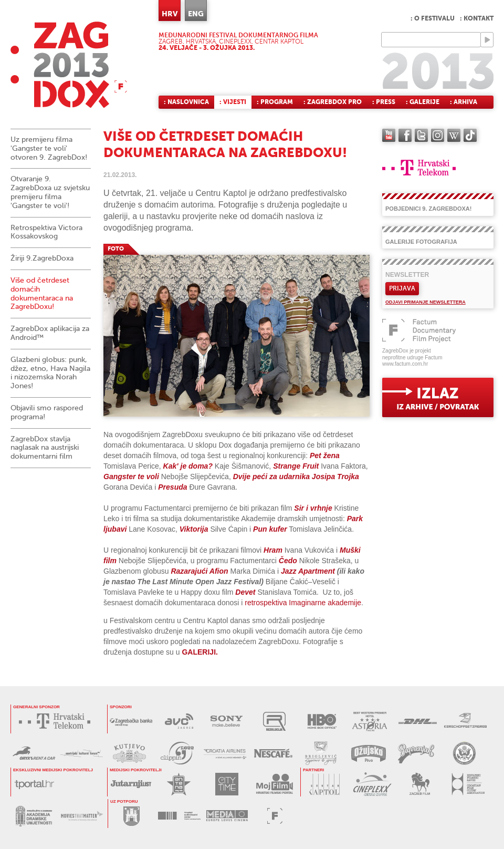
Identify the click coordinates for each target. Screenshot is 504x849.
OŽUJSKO (368, 753)
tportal (34, 784)
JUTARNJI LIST (131, 784)
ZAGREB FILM (420, 784)
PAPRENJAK (416, 753)
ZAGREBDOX (69, 64)
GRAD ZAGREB (132, 816)
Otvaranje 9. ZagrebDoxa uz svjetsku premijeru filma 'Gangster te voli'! (50, 192)
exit (438, 397)
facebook (405, 135)
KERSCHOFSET (465, 721)
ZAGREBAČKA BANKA (131, 721)
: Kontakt (477, 18)
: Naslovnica (186, 102)
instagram (438, 135)
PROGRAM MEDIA (227, 816)
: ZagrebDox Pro (333, 102)
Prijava (402, 288)
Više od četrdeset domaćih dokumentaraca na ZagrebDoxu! (42, 293)
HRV (170, 14)
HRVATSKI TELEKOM (57, 721)
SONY (227, 721)
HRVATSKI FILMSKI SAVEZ (468, 784)
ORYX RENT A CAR (34, 753)
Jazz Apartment (308, 571)
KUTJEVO (129, 753)
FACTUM (275, 816)
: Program (275, 102)
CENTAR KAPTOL (324, 784)
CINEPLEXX (372, 784)
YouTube (389, 135)
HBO (322, 721)
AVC (179, 721)
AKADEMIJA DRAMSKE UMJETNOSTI (34, 816)
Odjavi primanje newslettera (426, 302)
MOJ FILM (274, 784)
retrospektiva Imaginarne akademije (303, 603)
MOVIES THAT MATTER (82, 816)
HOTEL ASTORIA (370, 721)
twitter (421, 135)
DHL (418, 721)
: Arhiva (464, 102)
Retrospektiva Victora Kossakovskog (46, 232)
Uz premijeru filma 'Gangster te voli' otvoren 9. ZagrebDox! (49, 148)
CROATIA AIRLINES (225, 753)
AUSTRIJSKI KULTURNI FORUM (82, 753)
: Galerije (423, 102)
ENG (196, 14)
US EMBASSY (464, 753)
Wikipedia (454, 135)
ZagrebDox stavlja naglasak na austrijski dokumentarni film (45, 448)
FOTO (116, 249)
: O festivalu (433, 18)
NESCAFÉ (273, 753)
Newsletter (407, 275)
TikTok (470, 135)
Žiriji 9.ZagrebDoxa (42, 258)
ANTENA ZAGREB (179, 784)
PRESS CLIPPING (177, 753)
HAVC (179, 816)
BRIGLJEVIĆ (321, 753)
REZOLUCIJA (274, 721)
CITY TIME (227, 784)
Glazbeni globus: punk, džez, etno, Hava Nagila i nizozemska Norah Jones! (50, 373)
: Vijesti (233, 102)
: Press (384, 102)
